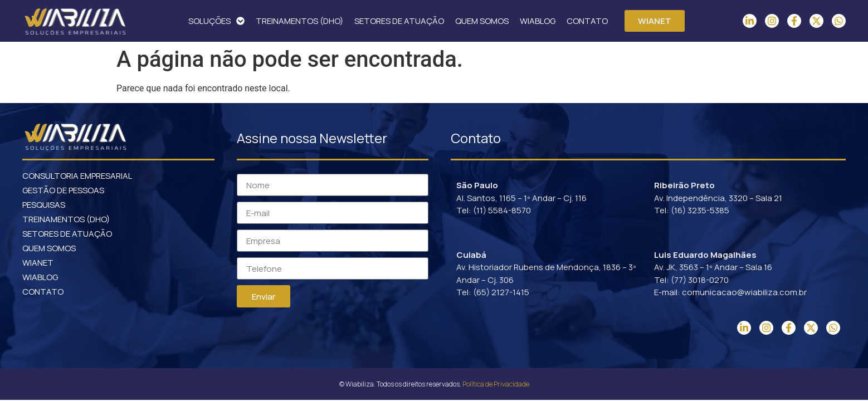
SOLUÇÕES (216, 21)
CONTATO (587, 21)
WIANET (38, 263)
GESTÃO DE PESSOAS (63, 190)
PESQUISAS (44, 205)
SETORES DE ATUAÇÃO (399, 21)
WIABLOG (538, 21)
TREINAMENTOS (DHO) (299, 21)
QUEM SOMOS (482, 21)
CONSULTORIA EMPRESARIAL (77, 176)
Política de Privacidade (496, 384)
